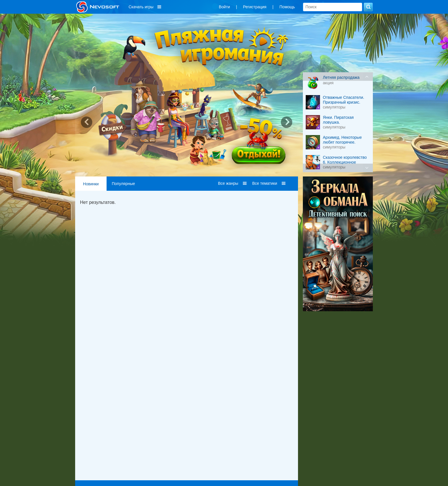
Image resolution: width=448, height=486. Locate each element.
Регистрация (255, 7)
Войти (224, 7)
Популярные (123, 184)
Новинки (91, 184)
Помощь (287, 7)
